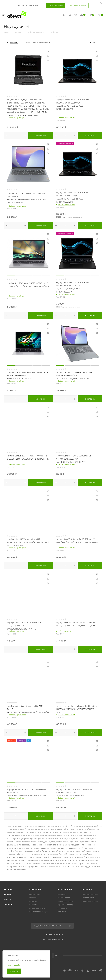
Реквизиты (62, 908)
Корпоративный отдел (39, 912)
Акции (7, 894)
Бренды (8, 904)
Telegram (56, 955)
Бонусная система (90, 901)
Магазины (62, 894)
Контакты (33, 905)
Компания (35, 889)
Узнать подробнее (15, 965)
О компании (35, 894)
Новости (33, 898)
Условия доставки (65, 901)
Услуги (8, 899)
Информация (65, 889)
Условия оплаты (64, 898)
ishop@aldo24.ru (55, 939)
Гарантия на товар (65, 905)
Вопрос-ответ (88, 898)
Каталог (8, 889)
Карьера (33, 901)
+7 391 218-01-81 (54, 935)
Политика (62, 912)
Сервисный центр (37, 908)
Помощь (87, 889)
